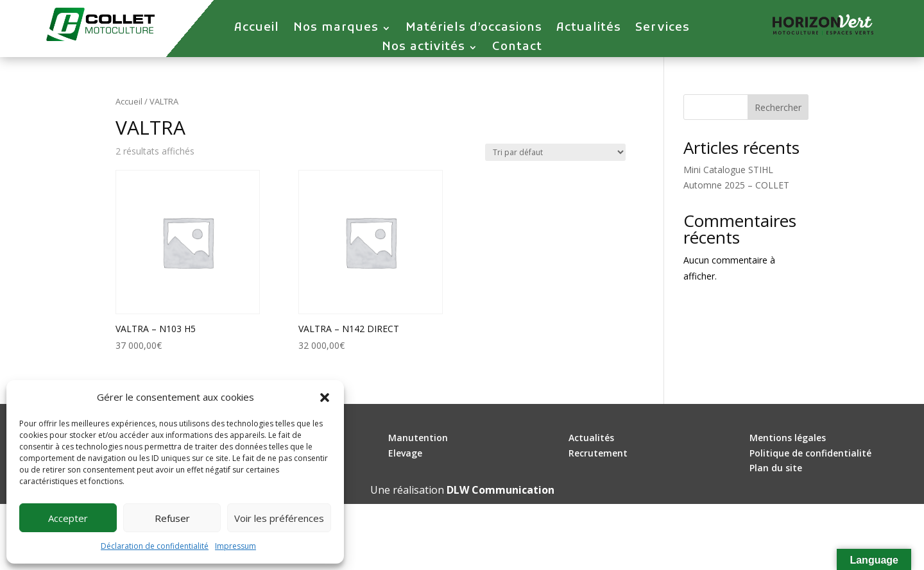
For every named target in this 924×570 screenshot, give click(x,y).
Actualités (589, 29)
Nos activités (424, 49)
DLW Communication (501, 490)
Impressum (235, 546)
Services (663, 29)
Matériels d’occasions (474, 29)
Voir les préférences (279, 518)
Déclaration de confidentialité (155, 546)
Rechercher (778, 107)
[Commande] (555, 152)
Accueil (257, 29)
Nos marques (336, 29)
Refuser (172, 518)
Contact (517, 49)
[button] (325, 398)
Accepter (68, 518)
